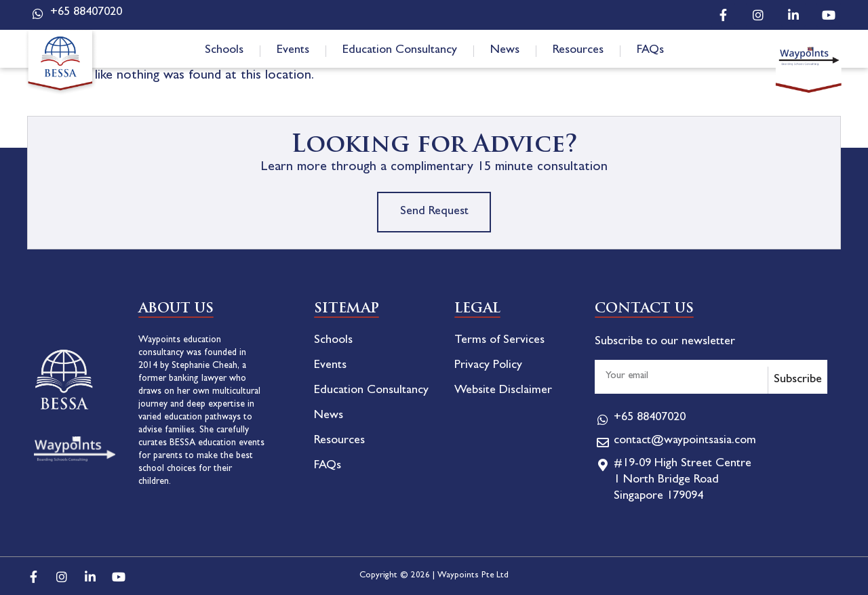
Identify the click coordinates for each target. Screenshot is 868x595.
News (505, 51)
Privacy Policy (488, 366)
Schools (224, 51)
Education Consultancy (400, 51)
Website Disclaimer (503, 391)
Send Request (434, 212)
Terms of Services (499, 341)
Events (293, 51)
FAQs (650, 51)
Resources (578, 51)
